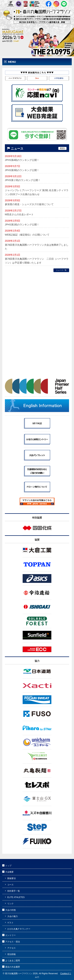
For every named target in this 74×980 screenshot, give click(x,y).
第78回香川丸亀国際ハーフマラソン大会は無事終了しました (37, 247)
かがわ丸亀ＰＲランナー (19, 929)
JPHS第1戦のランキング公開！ (22, 225)
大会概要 (9, 872)
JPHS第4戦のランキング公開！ (22, 160)
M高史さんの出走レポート (19, 214)
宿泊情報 (11, 954)
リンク (10, 904)
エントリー (10, 935)
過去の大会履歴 (13, 967)
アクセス (11, 948)
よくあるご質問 (13, 961)
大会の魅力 (13, 916)
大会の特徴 (10, 910)
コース (10, 885)
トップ (8, 866)
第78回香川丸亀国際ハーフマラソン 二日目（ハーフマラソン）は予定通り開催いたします (37, 261)
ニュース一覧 (61, 270)
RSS (62, 148)
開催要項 (11, 878)
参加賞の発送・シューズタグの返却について (29, 204)
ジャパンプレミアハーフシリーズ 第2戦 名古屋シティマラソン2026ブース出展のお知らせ (37, 192)
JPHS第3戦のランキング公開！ (22, 170)
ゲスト (10, 923)
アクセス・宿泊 (13, 942)
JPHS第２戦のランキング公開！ (23, 180)
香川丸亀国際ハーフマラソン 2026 (21, 974)
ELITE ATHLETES (16, 897)
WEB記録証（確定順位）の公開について (27, 235)
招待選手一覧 (14, 891)
